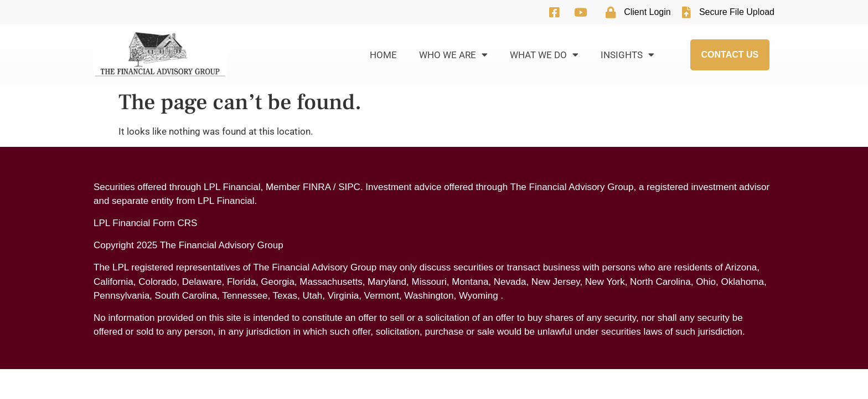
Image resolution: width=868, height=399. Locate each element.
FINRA (317, 187)
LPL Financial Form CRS (145, 223)
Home (383, 55)
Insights (627, 55)
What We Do (544, 55)
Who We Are (453, 55)
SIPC (349, 187)
